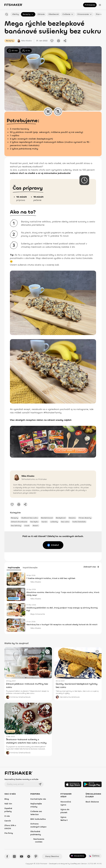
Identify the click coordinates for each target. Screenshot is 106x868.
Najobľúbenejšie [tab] (30, 568)
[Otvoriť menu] (100, 5)
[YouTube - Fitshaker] (22, 856)
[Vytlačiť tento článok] (59, 41)
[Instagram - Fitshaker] (14, 856)
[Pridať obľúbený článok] (52, 41)
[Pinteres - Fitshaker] (36, 856)
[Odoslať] (40, 784)
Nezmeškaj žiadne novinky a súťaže (21, 779)
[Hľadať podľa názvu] (7, 14)
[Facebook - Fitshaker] (7, 856)
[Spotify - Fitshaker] (29, 856)
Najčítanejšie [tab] (14, 568)
